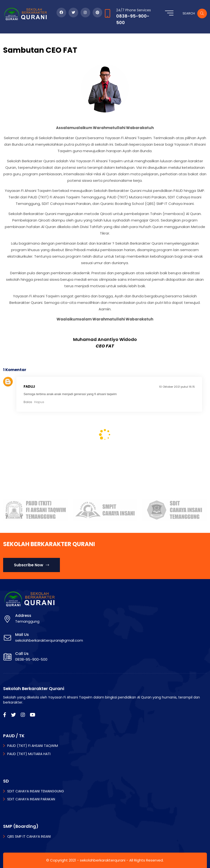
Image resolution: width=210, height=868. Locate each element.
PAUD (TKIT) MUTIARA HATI (29, 754)
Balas (28, 402)
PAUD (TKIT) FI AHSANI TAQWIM (33, 746)
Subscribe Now (32, 565)
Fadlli (29, 386)
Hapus (39, 402)
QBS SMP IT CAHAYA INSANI (29, 836)
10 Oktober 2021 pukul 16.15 (177, 387)
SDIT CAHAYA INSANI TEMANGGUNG (36, 791)
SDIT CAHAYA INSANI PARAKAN (31, 799)
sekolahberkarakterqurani (103, 860)
